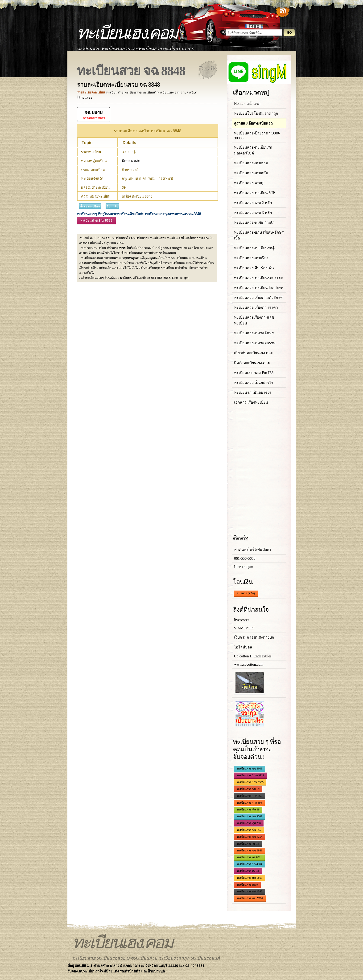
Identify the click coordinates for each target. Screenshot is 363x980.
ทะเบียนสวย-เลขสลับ (251, 173)
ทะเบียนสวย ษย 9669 (250, 816)
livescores (242, 620)
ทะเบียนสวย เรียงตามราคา (256, 307)
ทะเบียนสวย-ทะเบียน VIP (254, 193)
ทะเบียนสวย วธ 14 (248, 844)
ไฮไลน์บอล (243, 647)
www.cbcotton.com (249, 664)
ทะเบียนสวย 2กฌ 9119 (250, 775)
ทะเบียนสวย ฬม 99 (248, 789)
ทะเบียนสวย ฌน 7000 (250, 898)
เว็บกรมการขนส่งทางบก (254, 637)
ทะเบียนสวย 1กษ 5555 (250, 782)
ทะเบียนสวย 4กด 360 (250, 796)
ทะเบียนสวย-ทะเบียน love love (258, 288)
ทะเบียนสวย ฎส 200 (249, 823)
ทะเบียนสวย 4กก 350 (249, 803)
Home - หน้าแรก (247, 103)
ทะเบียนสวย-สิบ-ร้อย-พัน (254, 268)
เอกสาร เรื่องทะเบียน (251, 402)
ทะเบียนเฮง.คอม (127, 33)
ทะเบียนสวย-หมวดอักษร (254, 333)
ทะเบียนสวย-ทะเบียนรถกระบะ (259, 278)
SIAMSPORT (245, 628)
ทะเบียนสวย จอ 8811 (249, 857)
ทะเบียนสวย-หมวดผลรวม (255, 343)
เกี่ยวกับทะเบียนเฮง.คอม (254, 353)
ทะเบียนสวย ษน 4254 (250, 837)
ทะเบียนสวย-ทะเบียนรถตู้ (254, 248)
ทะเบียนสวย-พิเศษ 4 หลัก (254, 222)
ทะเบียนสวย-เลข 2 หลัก (253, 203)
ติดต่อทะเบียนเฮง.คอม (252, 363)
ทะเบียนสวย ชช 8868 (250, 850)
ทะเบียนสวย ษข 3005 (250, 769)
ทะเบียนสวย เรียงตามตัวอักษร (258, 298)
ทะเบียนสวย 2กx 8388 (96, 220)
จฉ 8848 (93, 112)
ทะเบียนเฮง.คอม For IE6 (254, 373)
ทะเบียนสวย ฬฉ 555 (249, 830)
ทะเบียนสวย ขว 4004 (250, 864)
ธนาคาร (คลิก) (246, 593)
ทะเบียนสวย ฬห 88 (248, 810)
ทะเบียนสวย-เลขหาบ (251, 163)
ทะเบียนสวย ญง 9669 (250, 878)
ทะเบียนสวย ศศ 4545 (250, 891)
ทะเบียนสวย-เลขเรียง (251, 258)
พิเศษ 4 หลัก (131, 161)
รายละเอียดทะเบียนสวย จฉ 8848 (118, 85)
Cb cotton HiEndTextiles (253, 656)
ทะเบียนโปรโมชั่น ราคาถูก (256, 113)
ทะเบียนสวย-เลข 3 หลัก (253, 213)
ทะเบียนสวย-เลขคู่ (249, 183)
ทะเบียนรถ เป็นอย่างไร (253, 392)
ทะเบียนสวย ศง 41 (248, 871)
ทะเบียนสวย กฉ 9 (247, 885)
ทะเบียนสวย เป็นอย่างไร (254, 383)
